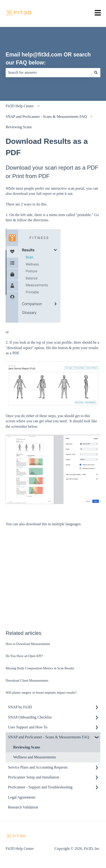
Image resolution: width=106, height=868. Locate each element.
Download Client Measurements (27, 681)
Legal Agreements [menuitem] (22, 797)
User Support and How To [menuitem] (28, 727)
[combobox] (49, 73)
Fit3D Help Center (20, 106)
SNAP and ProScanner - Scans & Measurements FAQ (46, 117)
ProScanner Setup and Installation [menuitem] (34, 777)
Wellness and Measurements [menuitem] (35, 757)
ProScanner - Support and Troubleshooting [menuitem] (40, 787)
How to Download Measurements (28, 644)
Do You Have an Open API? (24, 656)
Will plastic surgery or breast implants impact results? (41, 693)
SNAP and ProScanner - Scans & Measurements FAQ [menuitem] (49, 737)
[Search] (96, 73)
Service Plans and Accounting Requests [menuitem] (38, 767)
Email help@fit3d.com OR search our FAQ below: (48, 59)
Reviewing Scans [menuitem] (27, 747)
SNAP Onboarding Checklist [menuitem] (30, 717)
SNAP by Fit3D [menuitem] (20, 707)
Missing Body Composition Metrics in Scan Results (40, 668)
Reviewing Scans (19, 127)
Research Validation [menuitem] (23, 807)
